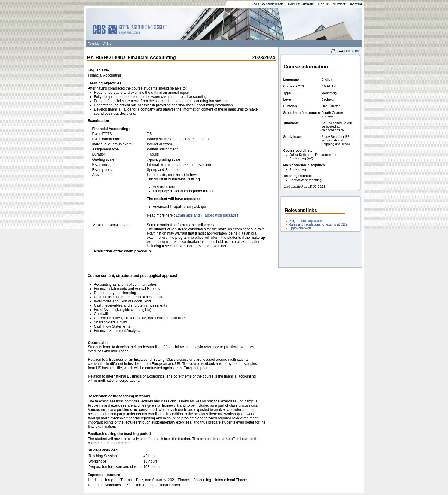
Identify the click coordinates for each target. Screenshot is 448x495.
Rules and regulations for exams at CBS (318, 224)
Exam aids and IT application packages (207, 215)
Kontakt (356, 4)
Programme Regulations (307, 221)
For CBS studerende (268, 4)
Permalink (349, 51)
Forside (94, 44)
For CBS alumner (332, 4)
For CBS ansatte (301, 4)
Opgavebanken (300, 228)
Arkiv (107, 44)
